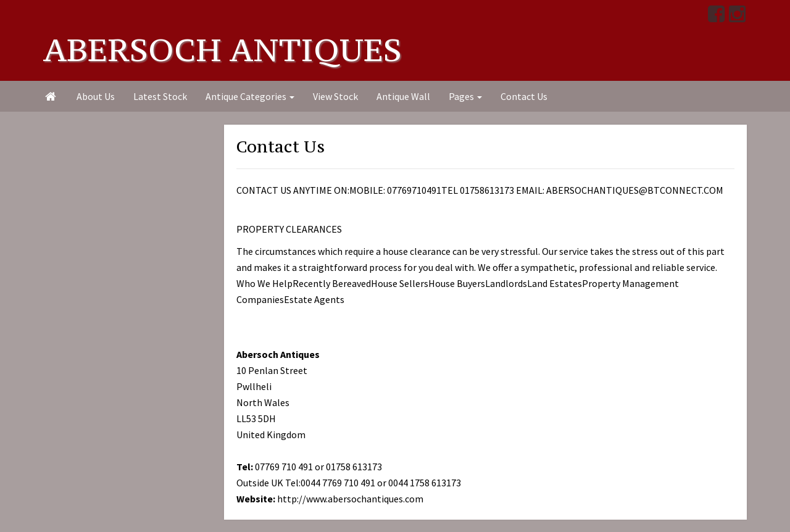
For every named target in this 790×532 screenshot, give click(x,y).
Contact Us (524, 96)
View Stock (335, 96)
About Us (96, 96)
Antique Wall (403, 96)
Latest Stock (160, 96)
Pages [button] (465, 96)
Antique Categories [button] (250, 96)
